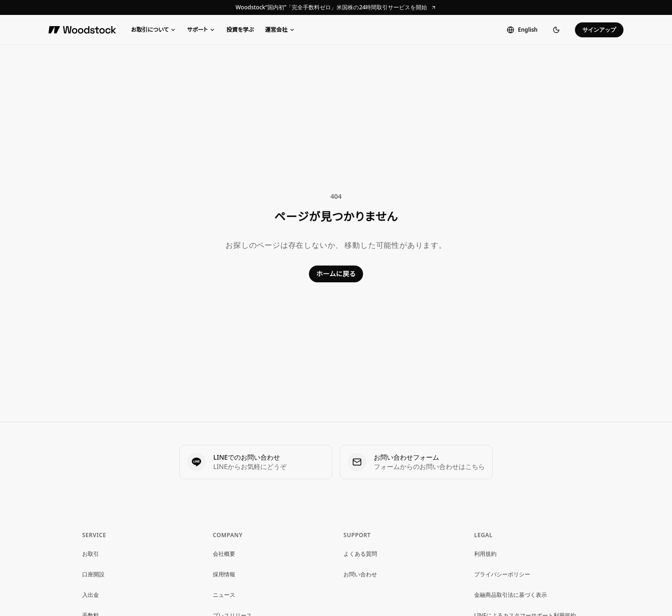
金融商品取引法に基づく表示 (511, 595)
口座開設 (93, 574)
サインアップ (599, 30)
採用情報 (224, 574)
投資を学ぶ (240, 30)
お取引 (91, 554)
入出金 (91, 595)
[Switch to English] (522, 30)
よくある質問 (360, 554)
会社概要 (224, 554)
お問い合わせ (360, 574)
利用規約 (485, 554)
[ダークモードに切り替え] (556, 30)
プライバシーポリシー (502, 574)
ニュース (224, 595)
